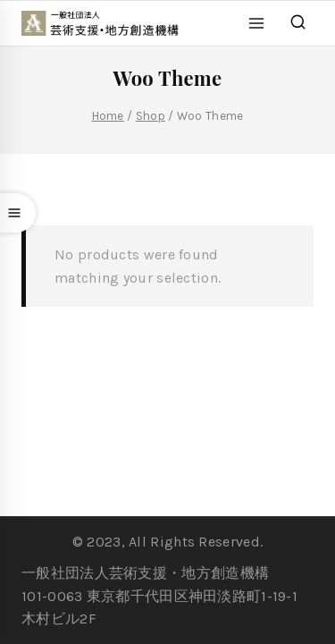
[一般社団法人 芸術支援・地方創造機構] (109, 23)
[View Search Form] (298, 23)
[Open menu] (257, 23)
